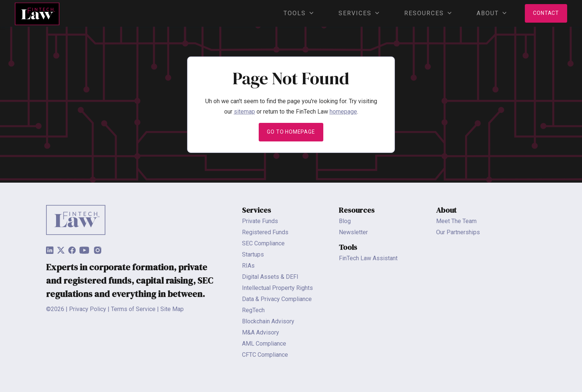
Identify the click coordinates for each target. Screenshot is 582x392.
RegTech (253, 310)
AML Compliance (264, 344)
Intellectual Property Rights (277, 288)
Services (357, 13)
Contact (546, 13)
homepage (343, 112)
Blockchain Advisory (268, 321)
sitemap (244, 112)
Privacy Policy (88, 309)
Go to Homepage (291, 132)
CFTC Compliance (265, 355)
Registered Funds (265, 232)
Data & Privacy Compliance (277, 299)
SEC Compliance (263, 243)
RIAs (248, 266)
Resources (426, 13)
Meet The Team (456, 221)
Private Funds (260, 221)
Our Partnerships (458, 232)
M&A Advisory (261, 332)
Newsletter (353, 232)
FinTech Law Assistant (368, 258)
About (490, 13)
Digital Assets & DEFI (270, 277)
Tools (297, 13)
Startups (253, 254)
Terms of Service (133, 309)
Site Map (172, 309)
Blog (345, 221)
